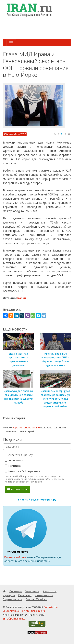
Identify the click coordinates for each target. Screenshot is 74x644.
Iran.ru (22, 298)
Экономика (14, 460)
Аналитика (50, 591)
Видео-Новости (13, 599)
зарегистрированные (26, 427)
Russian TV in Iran (36, 599)
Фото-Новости (44, 595)
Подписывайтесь (15, 557)
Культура (9, 595)
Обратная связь (14, 619)
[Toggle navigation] (11, 43)
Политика (13, 466)
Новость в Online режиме (22, 471)
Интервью (25, 595)
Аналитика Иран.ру (19, 455)
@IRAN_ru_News (18, 552)
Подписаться (17, 489)
